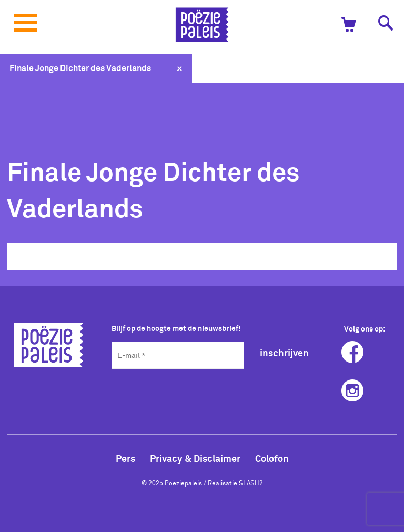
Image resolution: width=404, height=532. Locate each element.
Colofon (272, 458)
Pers (125, 458)
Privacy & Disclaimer (195, 458)
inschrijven (284, 353)
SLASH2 (251, 483)
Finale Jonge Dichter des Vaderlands (80, 68)
